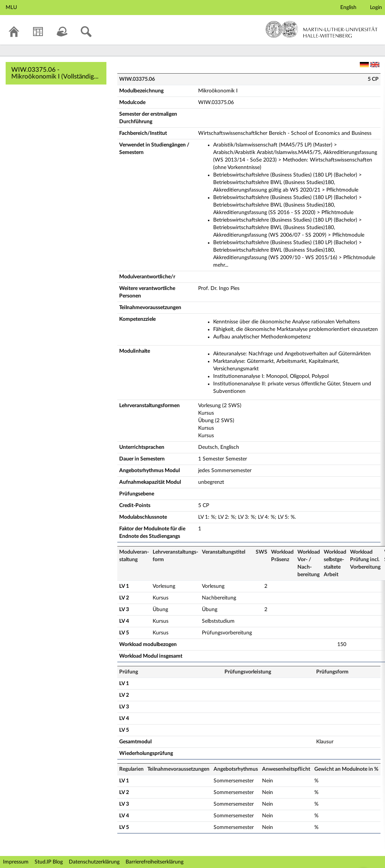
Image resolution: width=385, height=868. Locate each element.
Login (376, 8)
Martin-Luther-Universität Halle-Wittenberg (322, 29)
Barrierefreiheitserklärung (155, 862)
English (348, 8)
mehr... (221, 265)
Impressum (16, 862)
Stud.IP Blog (49, 862)
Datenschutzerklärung (94, 862)
